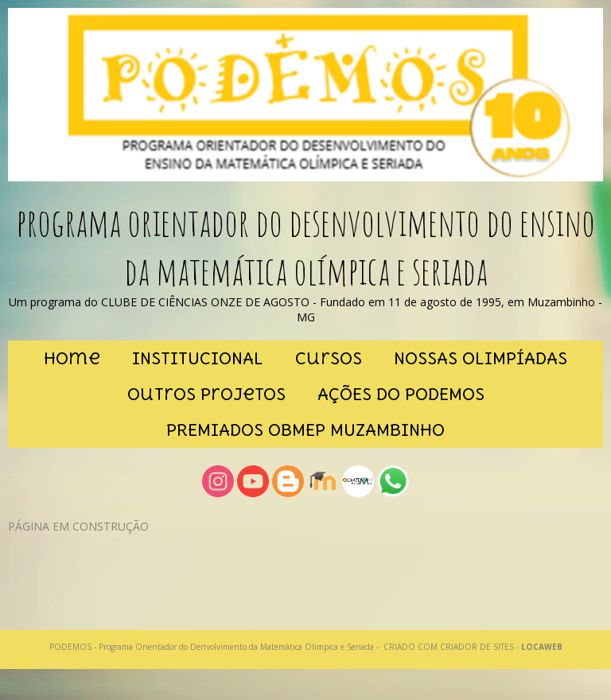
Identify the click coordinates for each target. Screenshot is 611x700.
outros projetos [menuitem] (206, 394)
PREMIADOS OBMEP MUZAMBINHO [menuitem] (305, 430)
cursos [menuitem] (329, 358)
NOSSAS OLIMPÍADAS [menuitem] (481, 358)
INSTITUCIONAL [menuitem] (198, 358)
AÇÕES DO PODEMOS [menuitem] (401, 394)
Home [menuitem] (72, 358)
